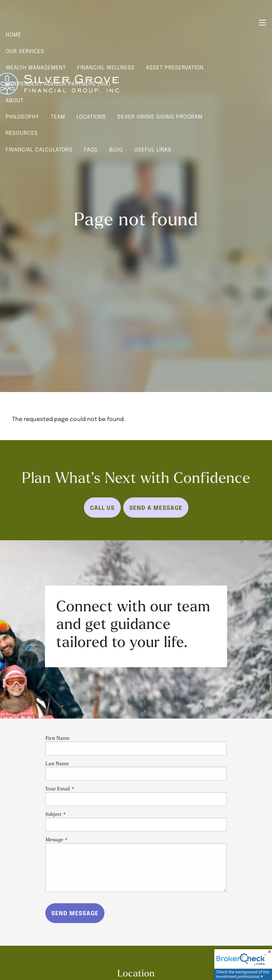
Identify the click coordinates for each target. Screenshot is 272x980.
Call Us (102, 507)
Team (58, 116)
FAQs (91, 149)
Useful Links (153, 149)
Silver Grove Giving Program (160, 116)
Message (78, 840)
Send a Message (156, 507)
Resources (22, 133)
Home (13, 34)
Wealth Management (36, 67)
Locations (91, 116)
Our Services (25, 51)
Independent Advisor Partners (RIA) (58, 83)
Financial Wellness (106, 67)
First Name (58, 738)
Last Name (57, 764)
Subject (77, 814)
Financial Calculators (39, 149)
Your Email (81, 789)
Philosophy (22, 116)
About (15, 100)
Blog (116, 149)
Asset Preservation (175, 67)
